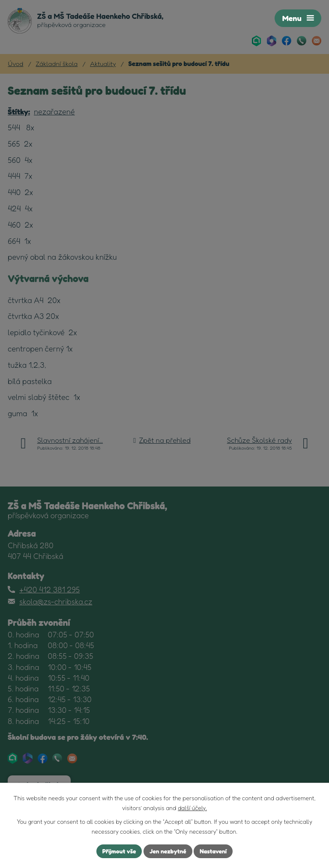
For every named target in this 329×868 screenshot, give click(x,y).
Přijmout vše (119, 851)
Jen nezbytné (168, 851)
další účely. (192, 808)
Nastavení (214, 851)
